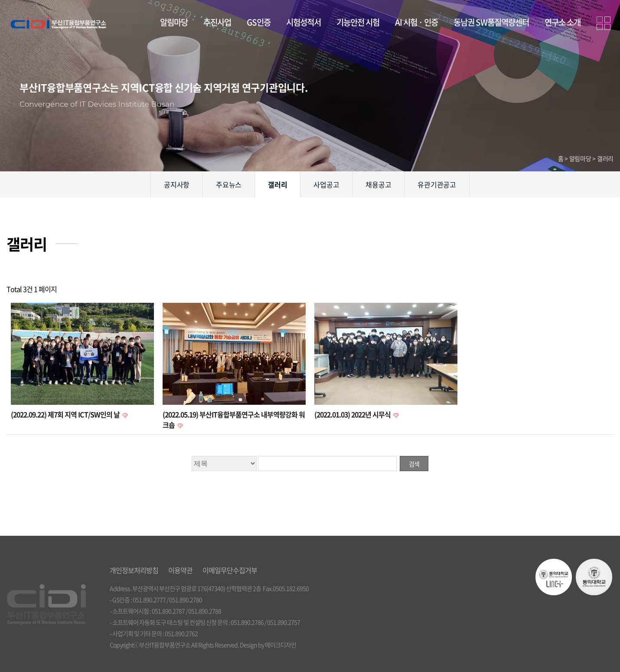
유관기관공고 (437, 184)
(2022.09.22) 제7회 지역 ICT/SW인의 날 (66, 414)
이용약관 (180, 570)
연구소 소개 (563, 22)
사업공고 (326, 184)
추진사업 (217, 22)
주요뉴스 (229, 184)
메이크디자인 (281, 645)
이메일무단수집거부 (230, 570)
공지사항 (177, 184)
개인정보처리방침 (134, 570)
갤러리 (277, 184)
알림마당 (174, 22)
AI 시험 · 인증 (416, 22)
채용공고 (378, 184)
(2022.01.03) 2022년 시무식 (353, 414)
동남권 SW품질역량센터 (491, 22)
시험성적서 (303, 22)
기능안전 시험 (358, 22)
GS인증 (259, 22)
